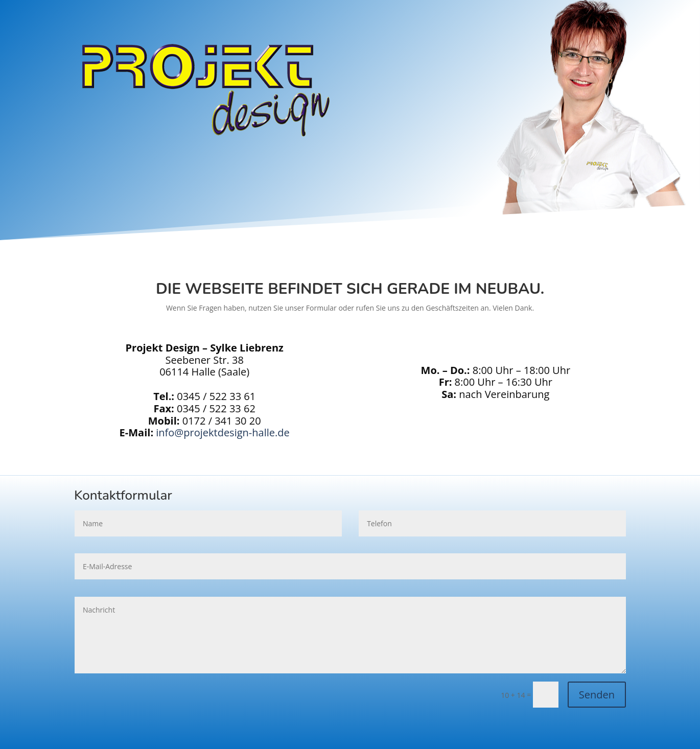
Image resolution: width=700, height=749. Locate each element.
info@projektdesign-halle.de (223, 432)
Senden (597, 695)
